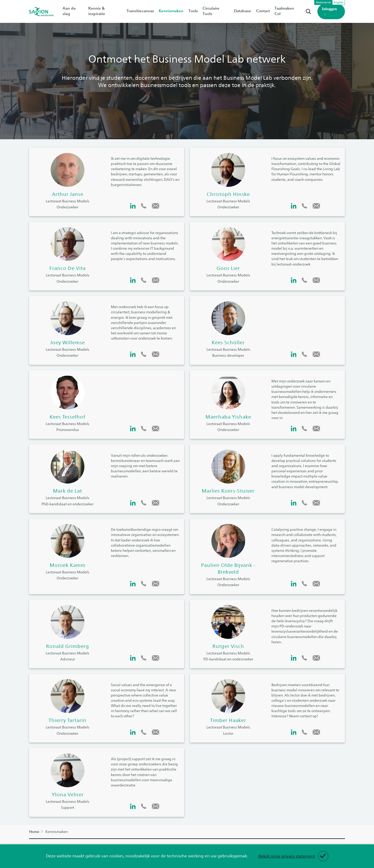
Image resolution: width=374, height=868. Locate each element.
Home (34, 832)
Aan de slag (73, 11)
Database (241, 11)
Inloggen (328, 11)
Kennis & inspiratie (105, 11)
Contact (261, 11)
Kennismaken (171, 11)
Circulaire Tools (215, 11)
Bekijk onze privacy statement (287, 856)
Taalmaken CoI (285, 11)
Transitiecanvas (140, 11)
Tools (192, 11)
